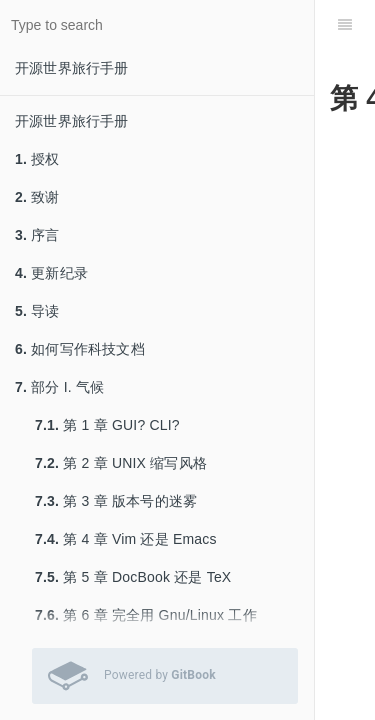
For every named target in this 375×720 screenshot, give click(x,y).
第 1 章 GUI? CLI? (107, 425)
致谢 (37, 197)
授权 (37, 159)
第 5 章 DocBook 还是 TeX (133, 577)
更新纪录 (51, 273)
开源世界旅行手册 (72, 68)
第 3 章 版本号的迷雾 (116, 501)
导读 (37, 311)
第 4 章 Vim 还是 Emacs (126, 539)
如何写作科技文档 (80, 349)
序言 (37, 235)
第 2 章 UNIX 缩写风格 (121, 463)
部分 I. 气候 (59, 387)
